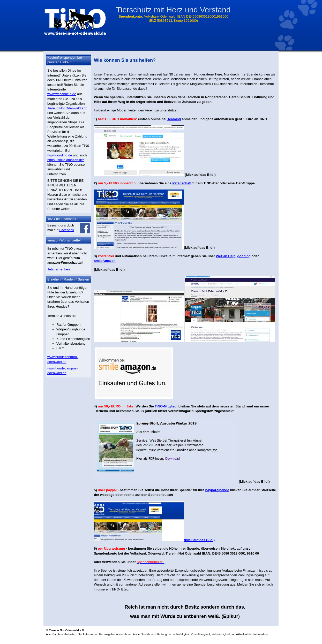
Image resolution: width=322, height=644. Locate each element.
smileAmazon (105, 261)
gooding (244, 256)
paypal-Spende (217, 490)
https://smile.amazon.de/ (66, 160)
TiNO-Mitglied (166, 406)
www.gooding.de (60, 155)
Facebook (67, 230)
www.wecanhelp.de (62, 94)
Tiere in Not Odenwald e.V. (67, 108)
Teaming (174, 119)
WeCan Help (226, 256)
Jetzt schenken (59, 269)
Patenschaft (182, 183)
